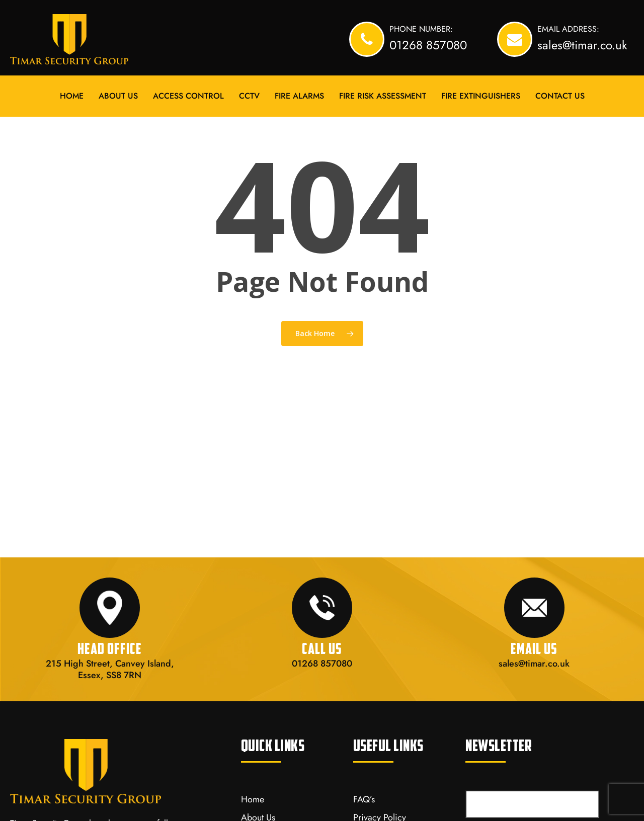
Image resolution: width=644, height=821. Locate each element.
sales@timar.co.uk (534, 664)
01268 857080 (322, 664)
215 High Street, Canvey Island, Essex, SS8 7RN (110, 669)
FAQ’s (364, 799)
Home (253, 799)
